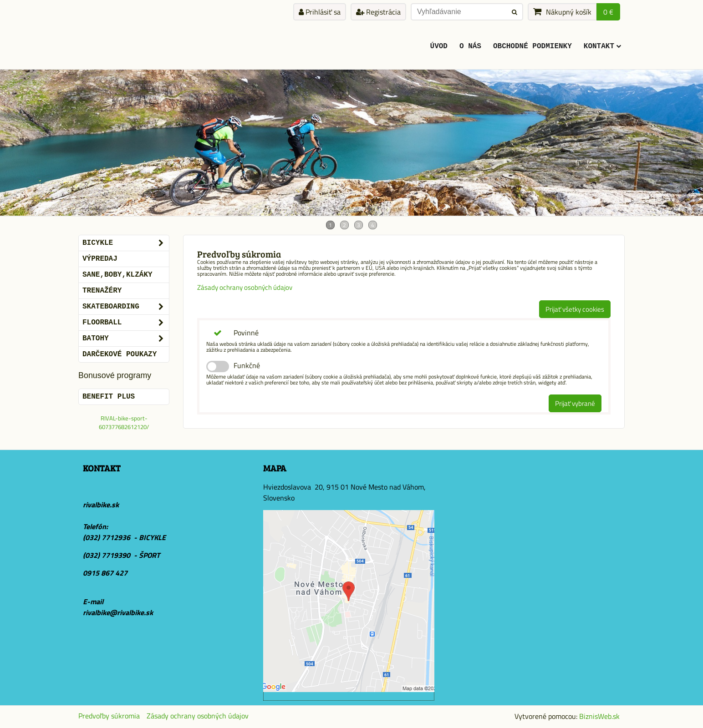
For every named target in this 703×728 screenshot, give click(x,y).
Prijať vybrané (575, 403)
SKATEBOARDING (126, 307)
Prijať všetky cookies (575, 309)
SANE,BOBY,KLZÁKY (117, 275)
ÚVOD (439, 46)
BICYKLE (126, 243)
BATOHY (126, 339)
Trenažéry (102, 291)
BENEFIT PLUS (109, 397)
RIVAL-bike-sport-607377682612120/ (124, 422)
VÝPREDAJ (100, 259)
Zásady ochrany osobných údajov (245, 287)
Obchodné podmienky (532, 46)
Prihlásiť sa (320, 12)
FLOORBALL (126, 323)
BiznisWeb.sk (599, 716)
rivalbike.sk (101, 505)
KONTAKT (602, 46)
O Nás (470, 46)
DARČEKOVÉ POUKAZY (120, 354)
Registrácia (378, 12)
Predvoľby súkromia (109, 716)
